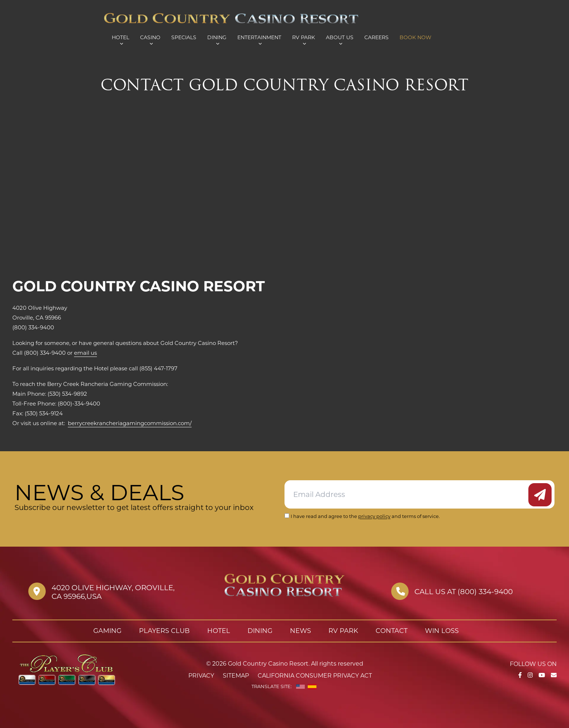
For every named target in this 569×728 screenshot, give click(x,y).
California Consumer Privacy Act (315, 676)
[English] (300, 687)
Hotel (120, 37)
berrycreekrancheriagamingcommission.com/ (130, 423)
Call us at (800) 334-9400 (464, 592)
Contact (392, 631)
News (300, 631)
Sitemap (236, 676)
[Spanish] (312, 687)
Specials (184, 37)
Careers (376, 37)
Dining (217, 37)
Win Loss (442, 631)
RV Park (304, 37)
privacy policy (374, 516)
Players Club (164, 631)
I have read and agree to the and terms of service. (365, 516)
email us (85, 353)
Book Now (416, 37)
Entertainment (259, 37)
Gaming (107, 631)
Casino (150, 37)
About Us (340, 37)
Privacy (201, 676)
